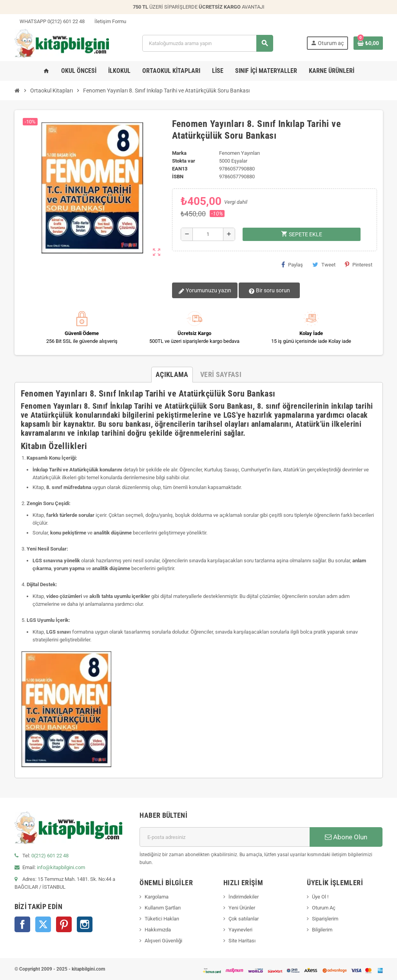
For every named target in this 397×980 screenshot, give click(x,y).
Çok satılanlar (244, 919)
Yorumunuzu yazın (205, 291)
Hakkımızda (158, 930)
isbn (178, 177)
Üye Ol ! (320, 897)
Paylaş (292, 264)
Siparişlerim (325, 919)
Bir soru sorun (269, 291)
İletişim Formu (108, 21)
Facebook (22, 924)
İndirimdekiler (244, 897)
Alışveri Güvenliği (163, 941)
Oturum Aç (324, 908)
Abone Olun (346, 837)
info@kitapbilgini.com (61, 867)
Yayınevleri (240, 930)
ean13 (180, 169)
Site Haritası (242, 941)
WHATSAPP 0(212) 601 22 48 (50, 21)
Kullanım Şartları (163, 908)
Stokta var (184, 161)
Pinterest (359, 264)
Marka (179, 153)
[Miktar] (208, 234)
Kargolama (157, 897)
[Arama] (208, 43)
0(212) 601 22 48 (50, 856)
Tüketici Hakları (162, 919)
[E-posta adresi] (225, 837)
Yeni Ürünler (242, 908)
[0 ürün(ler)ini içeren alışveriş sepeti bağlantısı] (368, 43)
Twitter (43, 924)
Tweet (324, 264)
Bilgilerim (322, 930)
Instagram (85, 924)
